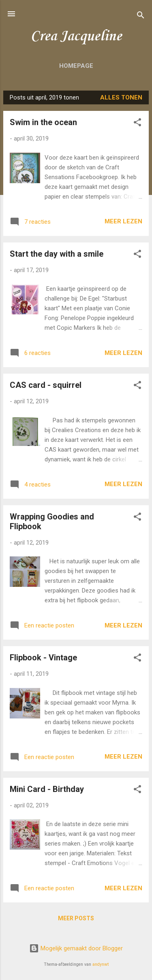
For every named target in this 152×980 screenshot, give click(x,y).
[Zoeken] (141, 16)
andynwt (101, 964)
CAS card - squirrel (46, 385)
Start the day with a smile (57, 254)
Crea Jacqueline (76, 37)
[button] (137, 124)
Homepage (76, 66)
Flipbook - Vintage (43, 658)
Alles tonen (121, 97)
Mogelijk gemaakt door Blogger (76, 948)
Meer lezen (123, 221)
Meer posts (76, 918)
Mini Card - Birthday (47, 789)
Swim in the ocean (43, 122)
